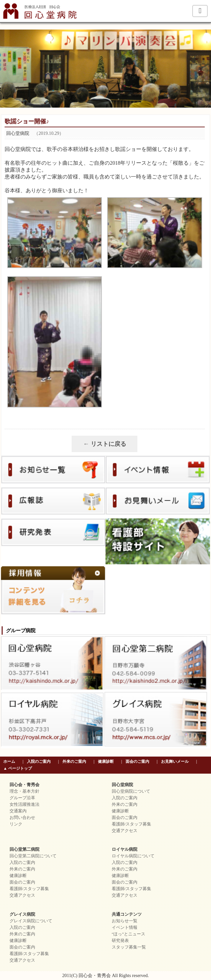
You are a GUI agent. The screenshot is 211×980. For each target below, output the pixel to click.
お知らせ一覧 (125, 921)
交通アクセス (125, 831)
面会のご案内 (137, 761)
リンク (16, 824)
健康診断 (106, 761)
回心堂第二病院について (33, 856)
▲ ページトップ (18, 768)
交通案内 (18, 811)
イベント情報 (125, 928)
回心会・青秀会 (24, 785)
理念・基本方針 (24, 791)
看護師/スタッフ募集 (131, 824)
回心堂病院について (131, 791)
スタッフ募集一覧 (129, 947)
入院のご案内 (39, 761)
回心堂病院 (122, 785)
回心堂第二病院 (24, 849)
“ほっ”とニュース (129, 934)
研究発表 (120, 941)
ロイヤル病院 (125, 849)
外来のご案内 (74, 761)
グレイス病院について (31, 921)
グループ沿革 (22, 798)
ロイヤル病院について (133, 856)
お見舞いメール (175, 761)
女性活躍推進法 (24, 804)
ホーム (9, 761)
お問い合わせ (22, 818)
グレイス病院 (22, 914)
